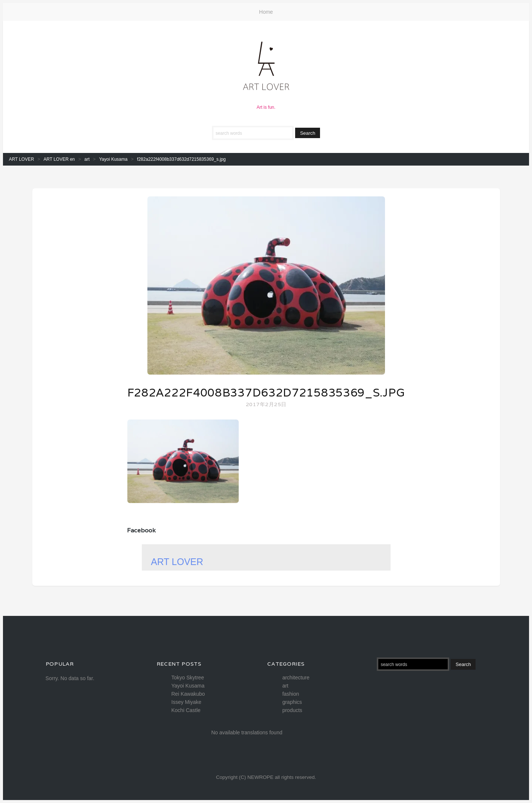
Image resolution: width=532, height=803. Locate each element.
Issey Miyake (187, 702)
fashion (291, 694)
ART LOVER (177, 562)
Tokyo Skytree (188, 678)
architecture (296, 678)
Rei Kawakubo (188, 694)
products (292, 710)
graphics (292, 702)
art (285, 686)
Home (266, 12)
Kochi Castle (186, 710)
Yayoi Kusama (188, 686)
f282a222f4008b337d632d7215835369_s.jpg (266, 393)
